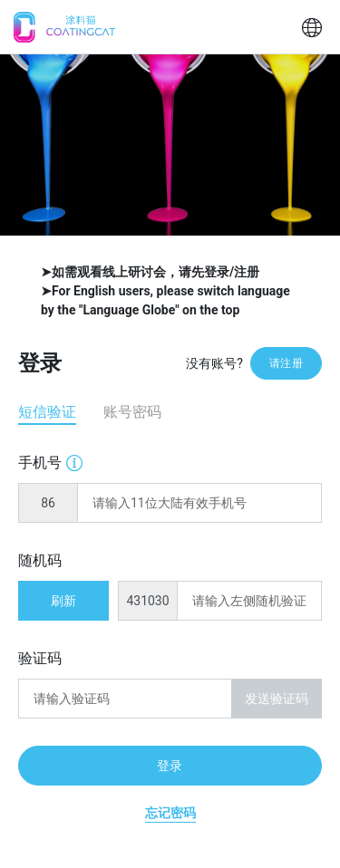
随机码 (40, 560)
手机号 (50, 462)
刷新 (63, 601)
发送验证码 (277, 699)
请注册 (286, 363)
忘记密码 (170, 813)
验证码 (40, 658)
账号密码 (132, 412)
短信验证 (47, 412)
